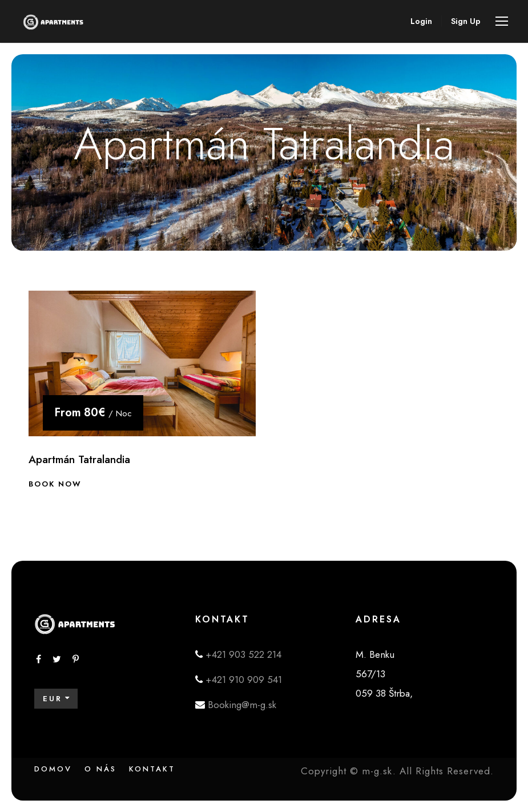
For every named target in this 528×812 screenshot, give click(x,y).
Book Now (55, 484)
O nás (100, 769)
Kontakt (152, 769)
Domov (53, 769)
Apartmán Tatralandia (79, 459)
